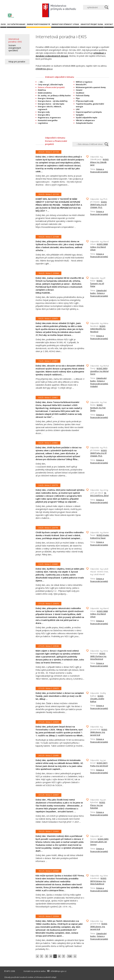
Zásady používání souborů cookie (19, 977)
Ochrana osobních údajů (46, 977)
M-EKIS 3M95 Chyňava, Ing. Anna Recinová (98, 656)
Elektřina (42, 90)
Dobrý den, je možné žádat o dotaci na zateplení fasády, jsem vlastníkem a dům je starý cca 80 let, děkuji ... (60, 696)
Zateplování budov (84, 123)
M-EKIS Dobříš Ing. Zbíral (99, 494)
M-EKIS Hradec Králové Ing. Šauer (100, 537)
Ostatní (79, 90)
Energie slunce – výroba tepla (51, 104)
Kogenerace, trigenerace (49, 117)
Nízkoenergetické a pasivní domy (91, 87)
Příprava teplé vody (85, 101)
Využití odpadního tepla (86, 117)
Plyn (78, 98)
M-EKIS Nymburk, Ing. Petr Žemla (98, 408)
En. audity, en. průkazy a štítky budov (54, 95)
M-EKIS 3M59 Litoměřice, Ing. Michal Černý (99, 371)
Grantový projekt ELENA (92, 24)
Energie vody (44, 112)
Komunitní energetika (48, 120)
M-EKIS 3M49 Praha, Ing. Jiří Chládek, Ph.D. (99, 205)
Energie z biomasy (46, 98)
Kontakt (109, 24)
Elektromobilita (45, 93)
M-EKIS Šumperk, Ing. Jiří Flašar (97, 283)
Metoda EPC (81, 84)
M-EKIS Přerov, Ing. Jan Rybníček (98, 805)
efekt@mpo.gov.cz (44, 69)
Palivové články (83, 95)
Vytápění (80, 115)
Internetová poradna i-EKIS (15, 40)
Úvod (3, 24)
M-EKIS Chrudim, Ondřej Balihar (97, 699)
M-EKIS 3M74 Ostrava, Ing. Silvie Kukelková (98, 881)
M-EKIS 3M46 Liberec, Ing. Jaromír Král (99, 732)
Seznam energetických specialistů (15, 48)
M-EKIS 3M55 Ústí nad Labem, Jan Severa (99, 842)
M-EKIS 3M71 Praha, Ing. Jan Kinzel (99, 764)
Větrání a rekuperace (85, 120)
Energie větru (44, 115)
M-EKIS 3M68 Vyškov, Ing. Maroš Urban (99, 247)
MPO (8, 971)
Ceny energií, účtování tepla (50, 84)
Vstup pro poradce (17, 62)
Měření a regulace (84, 82)
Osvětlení (80, 93)
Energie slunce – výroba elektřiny (53, 101)
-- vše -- (41, 82)
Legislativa (43, 123)
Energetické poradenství (39, 24)
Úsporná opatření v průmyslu (89, 112)
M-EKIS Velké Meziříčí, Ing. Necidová (98, 329)
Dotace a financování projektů (99, 171)
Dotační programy (16, 24)
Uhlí (78, 109)
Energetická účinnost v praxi (65, 24)
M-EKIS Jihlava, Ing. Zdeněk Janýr (99, 162)
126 (70, 956)
